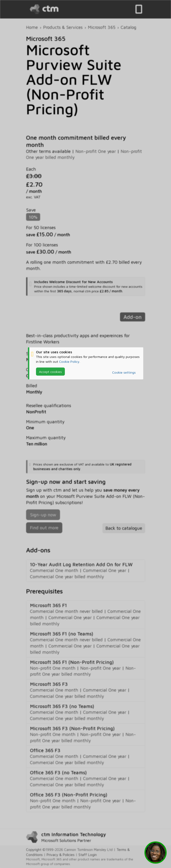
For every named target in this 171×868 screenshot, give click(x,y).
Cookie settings (124, 372)
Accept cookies (50, 371)
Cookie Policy (69, 361)
